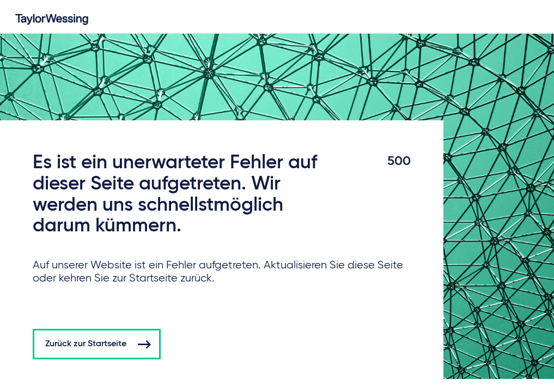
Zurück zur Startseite (86, 344)
